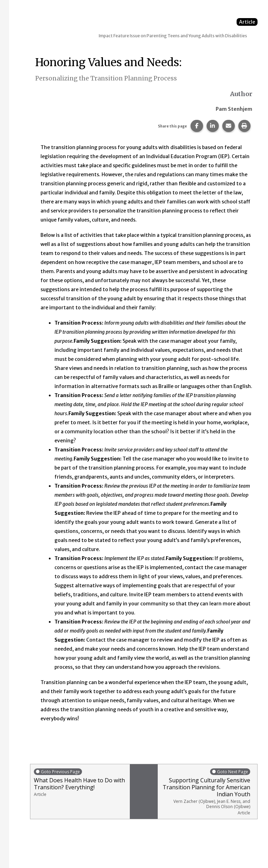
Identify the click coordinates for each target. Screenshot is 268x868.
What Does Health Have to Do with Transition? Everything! (80, 782)
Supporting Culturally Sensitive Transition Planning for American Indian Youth (206, 792)
